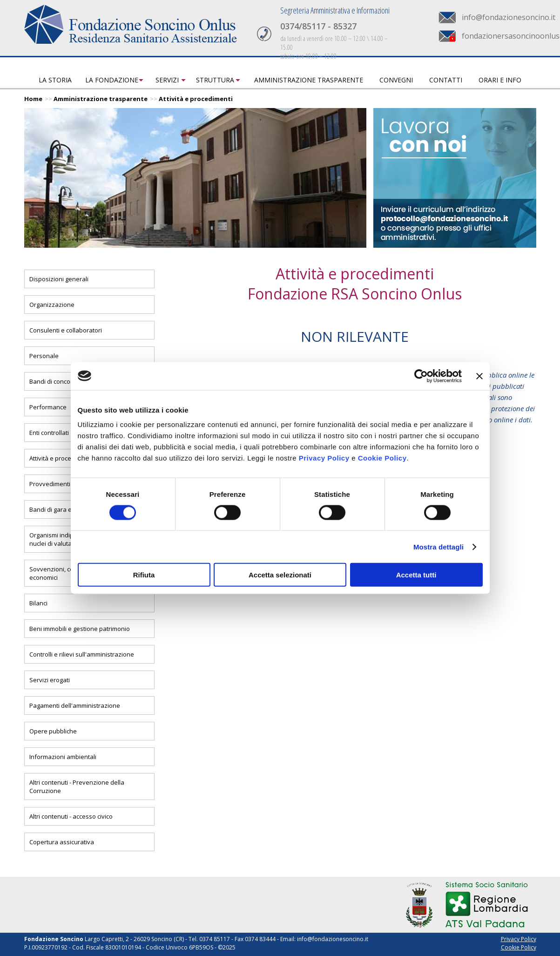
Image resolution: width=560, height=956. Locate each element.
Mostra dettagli (439, 546)
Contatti (446, 80)
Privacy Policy (324, 458)
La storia (55, 80)
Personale (44, 356)
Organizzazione (52, 305)
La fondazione (112, 80)
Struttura (215, 80)
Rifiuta (144, 575)
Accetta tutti (416, 575)
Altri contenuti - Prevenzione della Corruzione (77, 786)
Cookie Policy (382, 458)
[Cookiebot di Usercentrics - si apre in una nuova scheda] (421, 376)
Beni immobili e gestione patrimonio (80, 629)
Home (33, 99)
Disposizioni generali (59, 279)
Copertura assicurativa (62, 842)
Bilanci (38, 603)
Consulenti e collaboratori (66, 330)
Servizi (167, 80)
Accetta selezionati (280, 575)
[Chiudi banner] (479, 376)
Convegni (396, 80)
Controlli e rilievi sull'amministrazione (82, 654)
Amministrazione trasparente (309, 80)
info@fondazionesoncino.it (509, 17)
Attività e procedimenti (196, 99)
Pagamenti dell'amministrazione (75, 705)
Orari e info (500, 80)
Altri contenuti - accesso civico (71, 816)
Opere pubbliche (53, 731)
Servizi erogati (50, 680)
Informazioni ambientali (63, 757)
